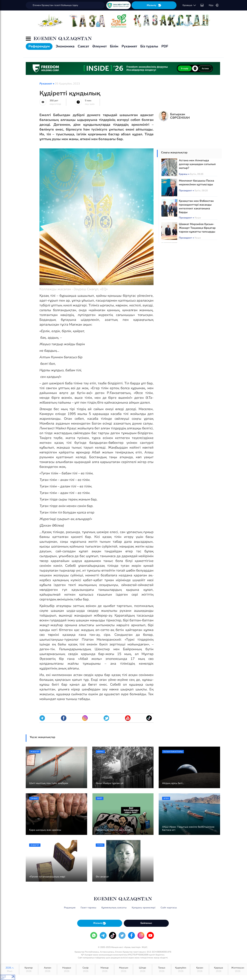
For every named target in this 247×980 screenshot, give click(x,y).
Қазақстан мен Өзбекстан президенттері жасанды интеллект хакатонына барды (196, 207)
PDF (165, 46)
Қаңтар (29, 970)
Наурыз (67, 970)
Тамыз (162, 970)
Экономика (65, 46)
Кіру (214, 5)
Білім (114, 46)
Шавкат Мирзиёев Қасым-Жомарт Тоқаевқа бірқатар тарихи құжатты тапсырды (197, 228)
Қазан (200, 970)
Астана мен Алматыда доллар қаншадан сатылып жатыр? (197, 164)
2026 (10, 970)
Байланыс (146, 923)
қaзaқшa (189, 5)
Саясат (83, 46)
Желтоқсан (238, 970)
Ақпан (48, 970)
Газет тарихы (88, 908)
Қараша (219, 970)
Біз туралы (149, 46)
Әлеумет (99, 46)
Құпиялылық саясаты (114, 908)
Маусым (124, 970)
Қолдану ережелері (144, 908)
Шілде (143, 970)
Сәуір (86, 970)
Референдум (39, 46)
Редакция (70, 908)
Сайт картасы (169, 908)
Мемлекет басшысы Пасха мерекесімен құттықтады (196, 183)
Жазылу (154, 5)
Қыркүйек (181, 970)
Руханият (129, 46)
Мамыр (105, 970)
